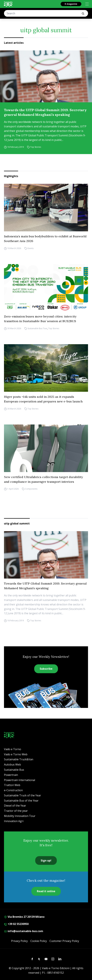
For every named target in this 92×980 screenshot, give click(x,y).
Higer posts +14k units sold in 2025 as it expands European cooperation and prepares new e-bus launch (43, 399)
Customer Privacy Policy (64, 941)
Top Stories (36, 147)
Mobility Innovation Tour (20, 816)
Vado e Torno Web (16, 754)
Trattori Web (12, 785)
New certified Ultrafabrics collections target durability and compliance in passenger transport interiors (44, 479)
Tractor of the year (16, 811)
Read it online (46, 891)
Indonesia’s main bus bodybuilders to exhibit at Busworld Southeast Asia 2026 (45, 239)
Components (31, 489)
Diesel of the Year (15, 806)
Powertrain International (20, 780)
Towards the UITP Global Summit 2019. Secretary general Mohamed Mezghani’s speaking (45, 112)
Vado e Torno (13, 749)
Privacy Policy (19, 941)
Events (31, 248)
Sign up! (46, 860)
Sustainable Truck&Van (19, 759)
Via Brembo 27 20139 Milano (24, 917)
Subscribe (46, 669)
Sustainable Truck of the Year (23, 795)
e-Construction (13, 790)
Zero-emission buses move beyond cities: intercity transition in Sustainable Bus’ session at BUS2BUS (40, 319)
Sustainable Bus (14, 770)
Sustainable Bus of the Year (21, 801)
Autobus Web (12, 765)
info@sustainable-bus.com (24, 931)
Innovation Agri (14, 821)
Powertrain (11, 775)
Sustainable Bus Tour (37, 328)
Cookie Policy (39, 941)
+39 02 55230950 (16, 924)
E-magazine (71, 4)
